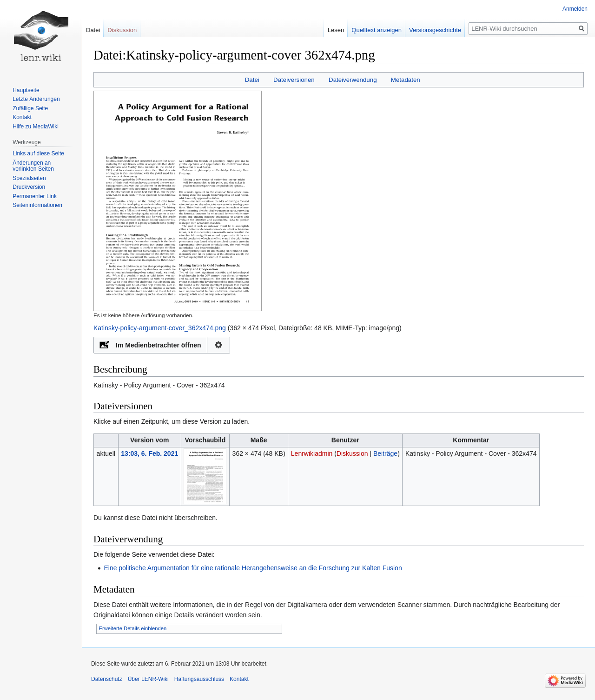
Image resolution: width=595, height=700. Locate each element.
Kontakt (22, 117)
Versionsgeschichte (435, 30)
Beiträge (385, 453)
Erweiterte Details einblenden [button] (133, 628)
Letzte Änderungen (36, 99)
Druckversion (29, 187)
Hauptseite (26, 90)
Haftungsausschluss (199, 679)
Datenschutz (107, 679)
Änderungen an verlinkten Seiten (33, 166)
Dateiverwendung (353, 80)
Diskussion (352, 453)
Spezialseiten (29, 178)
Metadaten (406, 80)
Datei (252, 80)
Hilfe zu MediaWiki (36, 127)
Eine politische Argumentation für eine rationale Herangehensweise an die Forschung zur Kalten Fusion (253, 568)
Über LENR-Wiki (148, 679)
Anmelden (575, 9)
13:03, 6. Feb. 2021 (149, 453)
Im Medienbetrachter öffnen (159, 345)
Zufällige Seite (30, 108)
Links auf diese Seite (38, 153)
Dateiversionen (294, 80)
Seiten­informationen (37, 205)
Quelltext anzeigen (377, 30)
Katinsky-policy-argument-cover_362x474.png (160, 328)
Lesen (336, 30)
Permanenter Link (35, 196)
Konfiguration (219, 345)
